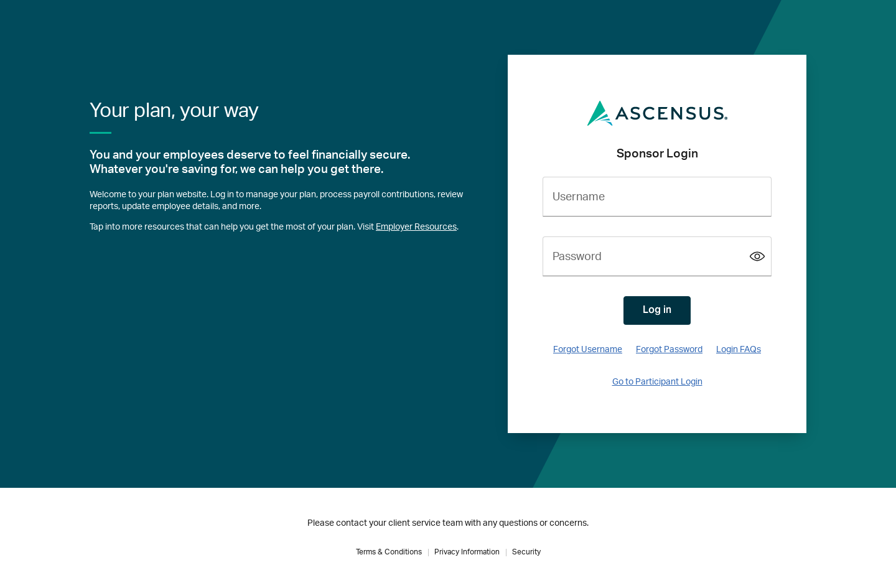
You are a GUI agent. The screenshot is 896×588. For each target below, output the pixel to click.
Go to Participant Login (657, 382)
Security (526, 552)
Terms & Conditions (389, 552)
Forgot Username (588, 350)
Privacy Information (467, 552)
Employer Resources (416, 227)
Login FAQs (739, 350)
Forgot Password (669, 350)
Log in (657, 310)
